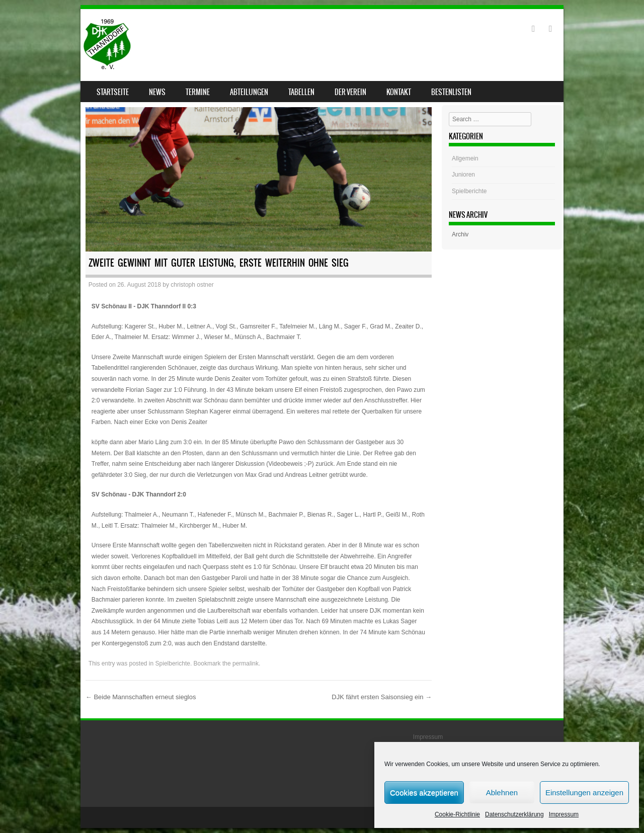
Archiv (460, 234)
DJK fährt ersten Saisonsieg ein (382, 697)
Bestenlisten (451, 92)
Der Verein (350, 92)
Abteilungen (249, 92)
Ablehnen (502, 793)
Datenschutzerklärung (514, 814)
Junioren (463, 175)
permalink (246, 663)
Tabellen (301, 92)
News (157, 92)
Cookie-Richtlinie (457, 814)
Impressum (564, 814)
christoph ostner (192, 285)
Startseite (113, 92)
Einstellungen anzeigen (584, 793)
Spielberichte (173, 663)
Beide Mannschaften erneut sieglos (141, 697)
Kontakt (399, 92)
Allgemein (465, 158)
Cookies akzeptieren (424, 793)
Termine (198, 92)
